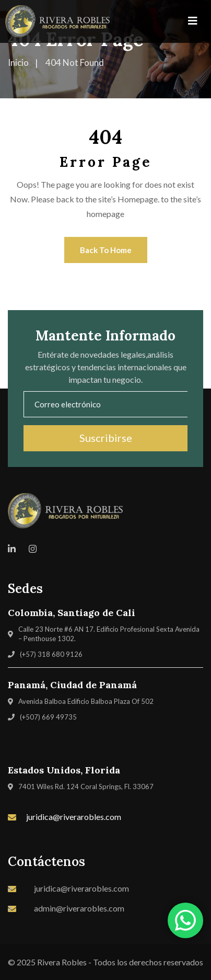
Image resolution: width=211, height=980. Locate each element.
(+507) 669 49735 (48, 717)
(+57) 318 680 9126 (51, 654)
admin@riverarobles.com (79, 908)
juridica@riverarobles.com (74, 817)
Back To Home (106, 250)
